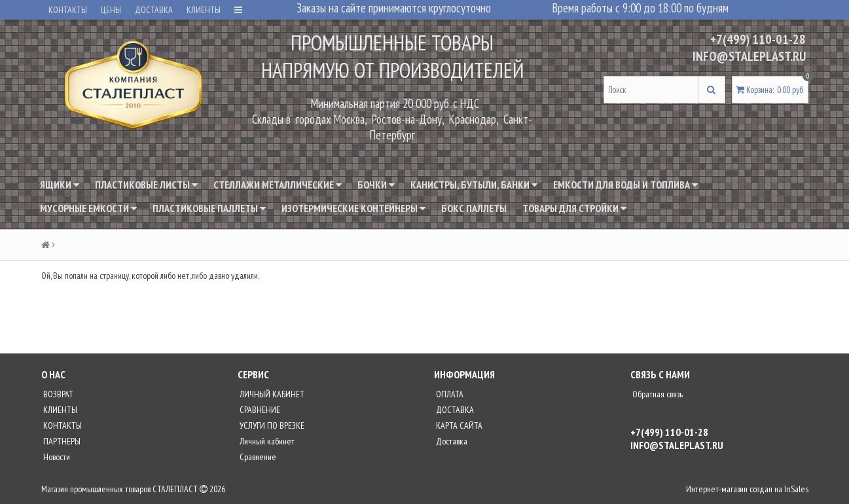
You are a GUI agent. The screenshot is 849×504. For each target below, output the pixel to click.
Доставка (451, 441)
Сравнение (257, 457)
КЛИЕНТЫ (204, 10)
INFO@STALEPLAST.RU (749, 56)
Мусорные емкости (88, 208)
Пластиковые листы (146, 185)
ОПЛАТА (449, 394)
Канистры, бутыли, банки (474, 185)
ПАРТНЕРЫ (61, 441)
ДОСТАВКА (154, 10)
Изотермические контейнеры (353, 208)
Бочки (376, 185)
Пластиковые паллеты (209, 208)
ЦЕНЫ (111, 10)
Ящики (60, 185)
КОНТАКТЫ (68, 10)
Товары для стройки (574, 208)
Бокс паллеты (474, 208)
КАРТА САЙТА (458, 425)
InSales (796, 489)
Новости (56, 457)
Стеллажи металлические (278, 185)
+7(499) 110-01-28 (758, 39)
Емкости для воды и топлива (625, 185)
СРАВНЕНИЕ (259, 410)
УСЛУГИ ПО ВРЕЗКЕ (271, 425)
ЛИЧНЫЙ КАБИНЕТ (271, 394)
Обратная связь (657, 394)
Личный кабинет (266, 441)
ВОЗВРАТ (57, 394)
